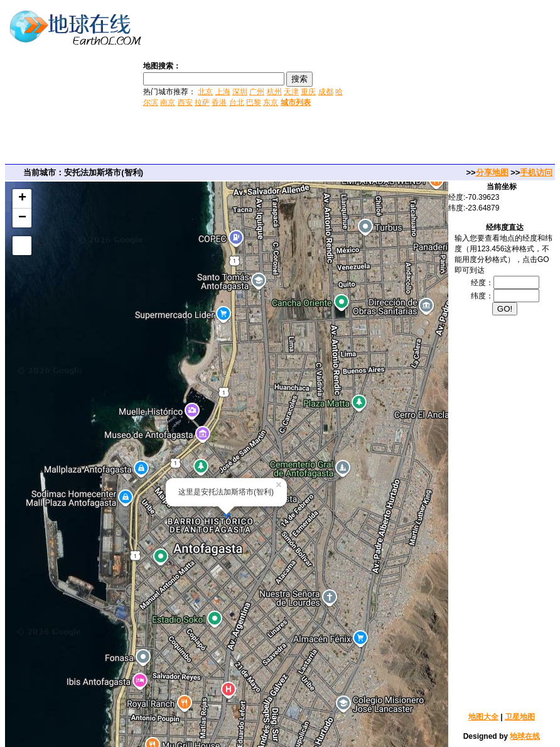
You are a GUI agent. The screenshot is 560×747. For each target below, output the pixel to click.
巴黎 (254, 102)
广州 (257, 92)
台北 (237, 102)
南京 (168, 102)
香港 (219, 102)
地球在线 (525, 736)
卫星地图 (520, 717)
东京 (271, 102)
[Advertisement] (453, 84)
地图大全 (483, 717)
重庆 (308, 92)
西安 (185, 102)
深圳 (240, 92)
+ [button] (22, 199)
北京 (205, 92)
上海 (223, 92)
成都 (326, 92)
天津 (291, 92)
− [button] (22, 218)
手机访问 (536, 172)
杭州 (274, 92)
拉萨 (202, 102)
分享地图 (492, 172)
